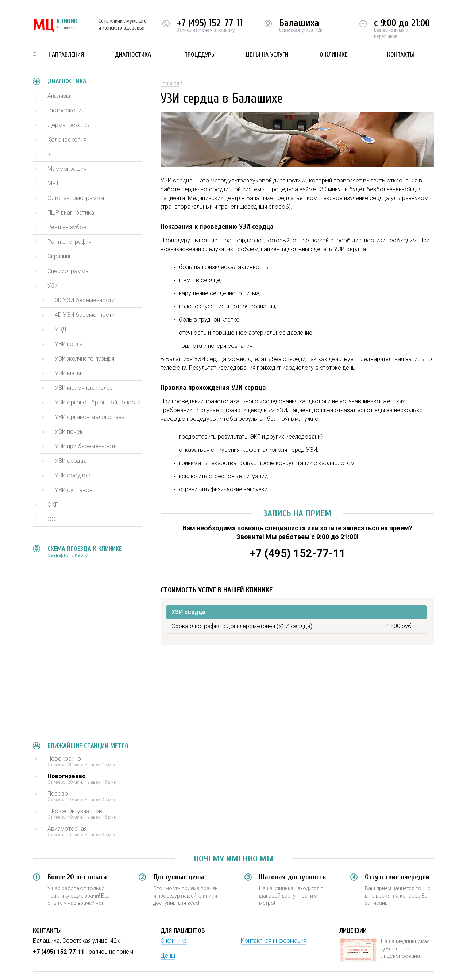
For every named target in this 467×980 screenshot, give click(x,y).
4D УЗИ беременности (85, 315)
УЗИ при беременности (86, 446)
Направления (66, 55)
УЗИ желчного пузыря (84, 359)
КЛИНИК (55, 26)
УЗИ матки (69, 373)
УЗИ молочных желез (84, 388)
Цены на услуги (267, 55)
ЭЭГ (53, 519)
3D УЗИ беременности (85, 300)
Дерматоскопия (69, 125)
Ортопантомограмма (76, 198)
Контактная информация (274, 941)
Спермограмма (68, 271)
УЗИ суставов (74, 490)
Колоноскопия (67, 140)
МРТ (53, 183)
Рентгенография (70, 242)
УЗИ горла (69, 344)
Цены (168, 956)
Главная (170, 83)
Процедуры (200, 55)
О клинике (334, 55)
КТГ (52, 154)
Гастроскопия (66, 110)
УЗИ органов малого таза (90, 417)
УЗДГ (62, 329)
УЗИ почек (69, 432)
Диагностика (133, 55)
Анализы (59, 96)
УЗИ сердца (71, 461)
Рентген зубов (67, 227)
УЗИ (53, 286)
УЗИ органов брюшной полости (98, 402)
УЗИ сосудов (73, 475)
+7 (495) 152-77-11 (210, 23)
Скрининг (59, 256)
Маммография (67, 169)
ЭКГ (53, 505)
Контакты (401, 55)
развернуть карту (67, 555)
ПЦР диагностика (71, 213)
